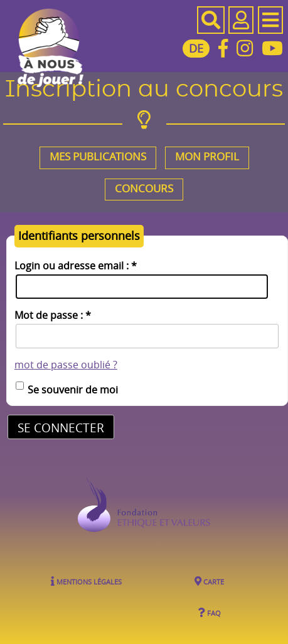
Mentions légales (86, 582)
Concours (144, 189)
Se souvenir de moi (73, 390)
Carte (209, 582)
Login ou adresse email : (76, 266)
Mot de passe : (53, 316)
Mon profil (207, 157)
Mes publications (98, 157)
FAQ (209, 612)
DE (196, 48)
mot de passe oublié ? (66, 365)
